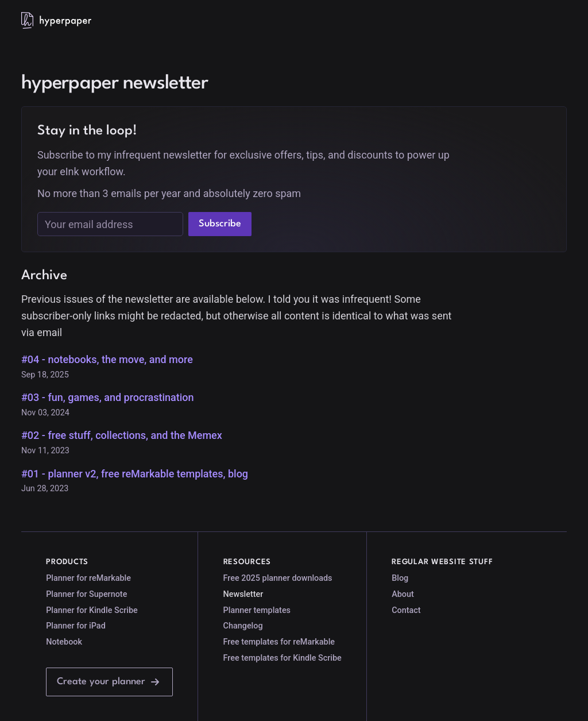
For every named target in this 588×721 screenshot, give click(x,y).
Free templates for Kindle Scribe (283, 658)
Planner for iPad (76, 626)
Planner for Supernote (86, 594)
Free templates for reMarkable (279, 642)
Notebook (64, 642)
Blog (400, 578)
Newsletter (243, 594)
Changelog (243, 626)
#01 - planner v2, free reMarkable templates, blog (135, 474)
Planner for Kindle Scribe (92, 610)
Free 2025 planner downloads (278, 578)
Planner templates (257, 610)
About (403, 594)
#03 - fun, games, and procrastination (108, 397)
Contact (406, 610)
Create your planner (109, 682)
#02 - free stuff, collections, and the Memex (122, 435)
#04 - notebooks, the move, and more (107, 359)
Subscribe (220, 224)
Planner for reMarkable (88, 578)
